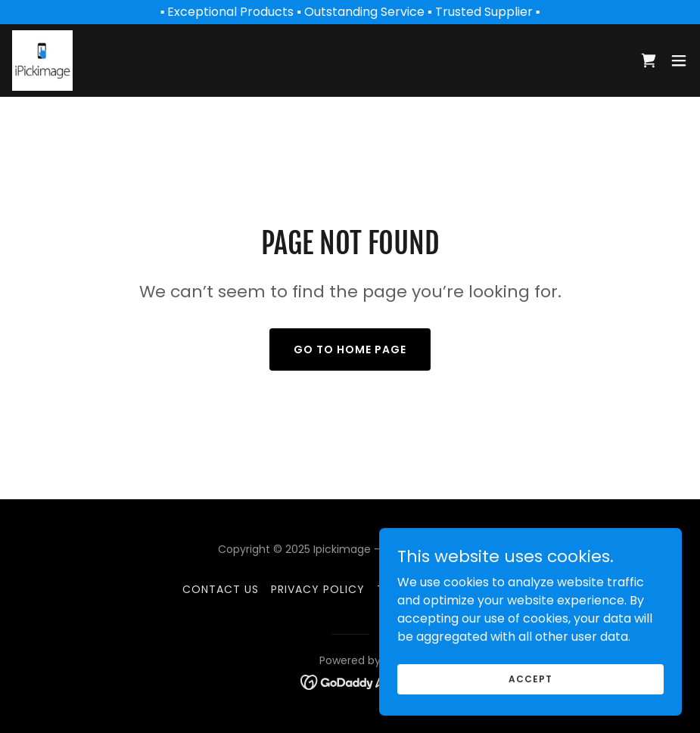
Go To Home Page (350, 349)
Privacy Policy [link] (318, 589)
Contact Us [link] (221, 589)
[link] (42, 61)
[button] (679, 61)
